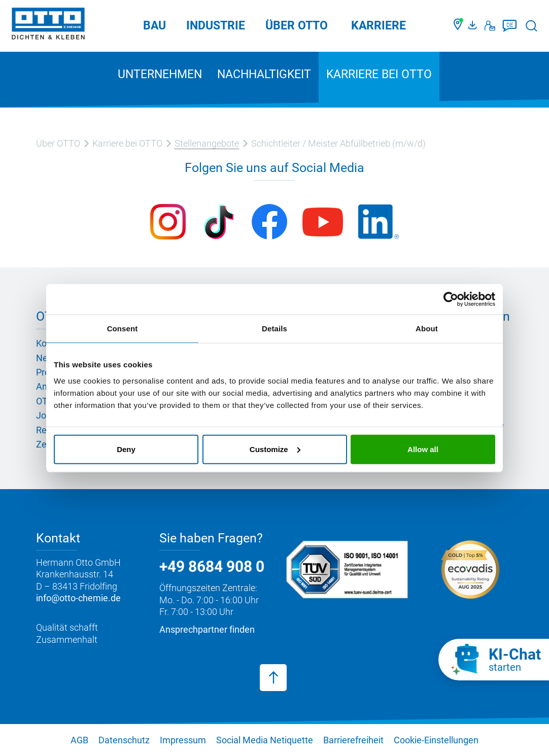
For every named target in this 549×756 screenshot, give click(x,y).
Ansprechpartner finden (207, 629)
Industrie (216, 26)
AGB (79, 740)
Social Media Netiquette (265, 740)
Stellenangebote (207, 143)
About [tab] (427, 329)
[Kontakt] (490, 26)
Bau (155, 26)
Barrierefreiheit (353, 740)
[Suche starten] (531, 26)
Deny (126, 449)
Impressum (183, 740)
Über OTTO (297, 26)
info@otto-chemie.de (78, 598)
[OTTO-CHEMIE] (48, 25)
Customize (275, 449)
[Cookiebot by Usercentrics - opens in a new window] (451, 299)
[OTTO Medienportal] (474, 26)
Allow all (423, 449)
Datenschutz (124, 740)
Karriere (379, 26)
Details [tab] (274, 329)
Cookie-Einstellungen (436, 740)
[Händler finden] (458, 26)
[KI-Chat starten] (494, 660)
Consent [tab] (123, 329)
